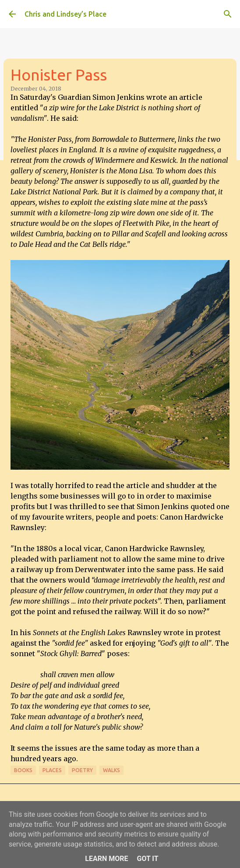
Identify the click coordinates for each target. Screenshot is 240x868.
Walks (111, 770)
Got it (147, 859)
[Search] (228, 14)
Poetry (82, 770)
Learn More (106, 859)
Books (23, 770)
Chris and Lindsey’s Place (65, 14)
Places (52, 770)
